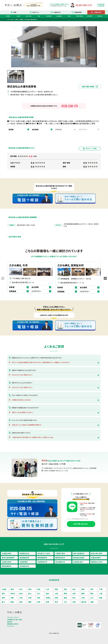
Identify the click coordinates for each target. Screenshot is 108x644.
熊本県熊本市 (24, 566)
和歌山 (48, 598)
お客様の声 (57, 12)
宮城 (30, 589)
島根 (65, 598)
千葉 (101, 589)
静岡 (83, 593)
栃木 (74, 589)
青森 (12, 589)
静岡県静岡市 (42, 558)
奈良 (39, 598)
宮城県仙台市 (24, 553)
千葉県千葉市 (60, 553)
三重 (101, 593)
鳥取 (56, 598)
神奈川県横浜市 (79, 553)
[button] (105, 278)
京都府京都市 (96, 558)
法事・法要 (29, 16)
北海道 (4, 589)
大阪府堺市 (24, 562)
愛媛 (12, 602)
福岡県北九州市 (97, 562)
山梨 (56, 593)
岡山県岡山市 (60, 562)
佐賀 (39, 602)
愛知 (92, 593)
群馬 (83, 589)
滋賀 (3, 598)
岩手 (21, 589)
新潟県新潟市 (24, 558)
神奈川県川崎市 (97, 553)
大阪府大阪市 (7, 562)
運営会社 (100, 16)
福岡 (30, 602)
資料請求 (90, 16)
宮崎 (74, 602)
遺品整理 (59, 16)
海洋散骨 (49, 16)
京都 (12, 598)
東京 (3, 593)
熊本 (56, 602)
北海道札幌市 (7, 553)
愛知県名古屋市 (79, 558)
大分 (65, 602)
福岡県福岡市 (7, 566)
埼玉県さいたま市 (44, 553)
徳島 (101, 598)
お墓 (39, 16)
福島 (56, 589)
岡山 (74, 598)
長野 (65, 593)
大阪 (21, 598)
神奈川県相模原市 (8, 558)
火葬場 (18, 16)
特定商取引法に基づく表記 (15, 620)
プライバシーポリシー (13, 617)
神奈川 (13, 593)
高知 (21, 602)
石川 (39, 593)
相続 (69, 16)
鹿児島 (84, 602)
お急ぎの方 (98, 12)
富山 (30, 593)
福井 (48, 593)
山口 (92, 598)
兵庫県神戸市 (42, 562)
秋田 (39, 589)
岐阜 (74, 593)
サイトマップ (11, 626)
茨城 (65, 589)
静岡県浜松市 (60, 558)
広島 (83, 598)
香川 (3, 602)
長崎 (48, 602)
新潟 (21, 593)
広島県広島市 (78, 562)
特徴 (15, 12)
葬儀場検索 (78, 12)
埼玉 (92, 589)
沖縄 (92, 602)
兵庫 (30, 598)
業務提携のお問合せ (13, 624)
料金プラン (36, 12)
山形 (48, 589)
